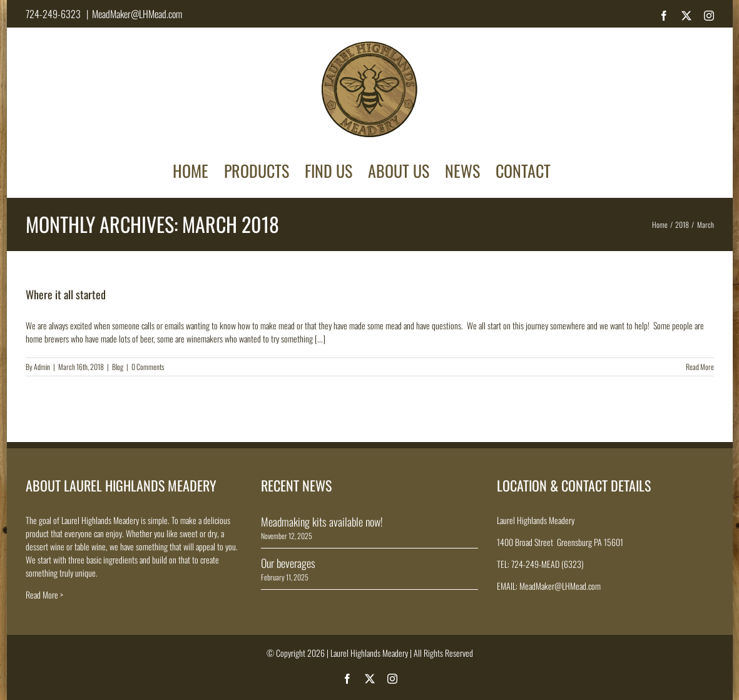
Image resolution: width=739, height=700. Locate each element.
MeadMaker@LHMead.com (137, 14)
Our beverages (288, 563)
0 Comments (148, 367)
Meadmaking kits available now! (322, 522)
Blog (118, 367)
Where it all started (66, 294)
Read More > (44, 594)
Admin (42, 367)
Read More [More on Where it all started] (700, 367)
